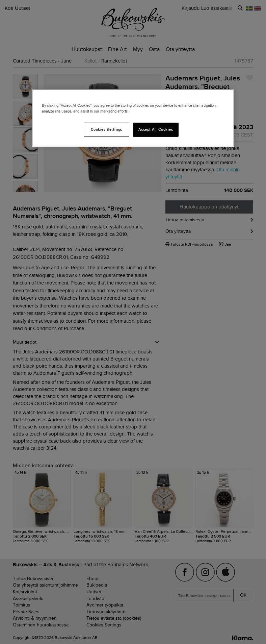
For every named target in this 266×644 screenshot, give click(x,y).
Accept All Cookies (156, 129)
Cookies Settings (107, 129)
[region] (133, 118)
